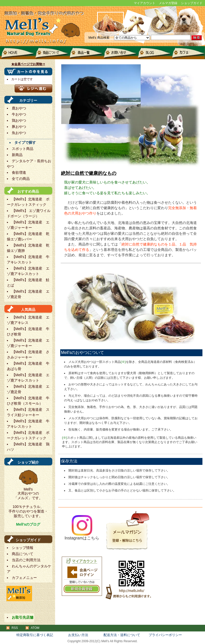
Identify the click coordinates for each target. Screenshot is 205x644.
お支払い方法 (78, 635)
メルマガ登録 (168, 3)
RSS (15, 628)
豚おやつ (19, 127)
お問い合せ (119, 53)
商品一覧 (85, 53)
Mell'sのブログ (28, 524)
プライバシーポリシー (165, 635)
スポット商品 (23, 149)
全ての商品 (21, 179)
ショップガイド (192, 3)
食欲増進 (19, 172)
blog (153, 53)
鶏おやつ (19, 120)
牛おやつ (19, 114)
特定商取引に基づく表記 (35, 635)
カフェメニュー (187, 53)
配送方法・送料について (122, 635)
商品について (51, 53)
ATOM (35, 628)
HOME (17, 53)
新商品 (17, 155)
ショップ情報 (23, 548)
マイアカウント (145, 3)
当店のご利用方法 (26, 560)
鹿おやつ (19, 108)
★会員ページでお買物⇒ (28, 64)
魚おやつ (19, 133)
